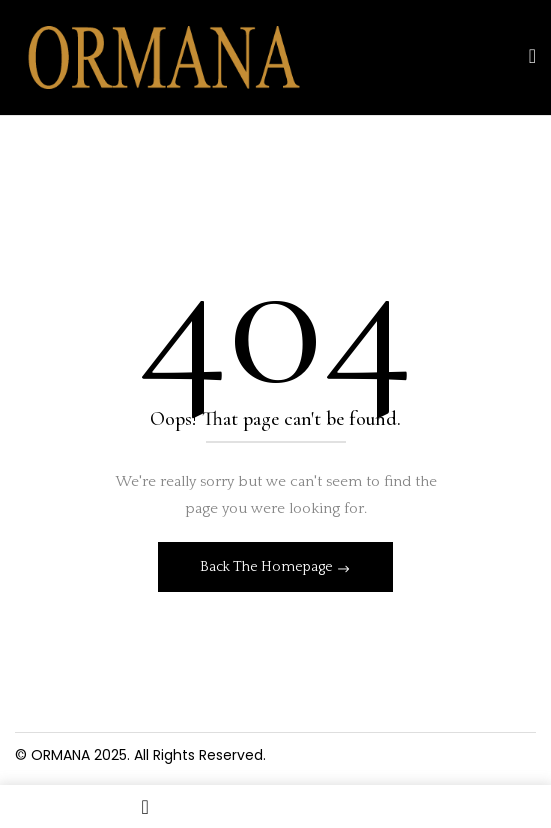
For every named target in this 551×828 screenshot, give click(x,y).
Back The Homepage (268, 567)
